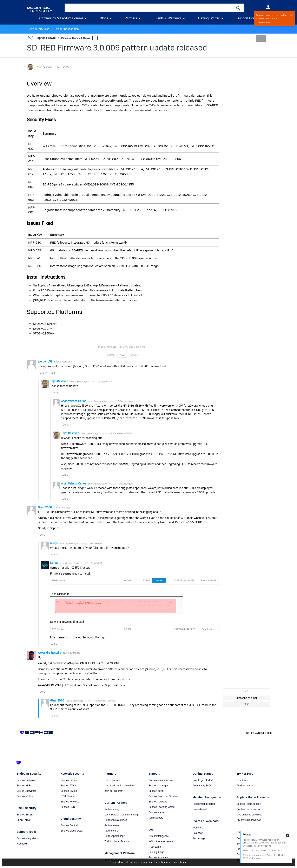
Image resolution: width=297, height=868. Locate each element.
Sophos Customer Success (163, 796)
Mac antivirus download (249, 815)
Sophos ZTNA (68, 786)
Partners (131, 18)
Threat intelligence (159, 836)
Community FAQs (202, 786)
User (268, 7)
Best (122, 355)
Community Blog (38, 29)
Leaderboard (199, 809)
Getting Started (209, 18)
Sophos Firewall (69, 780)
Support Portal (247, 18)
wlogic (55, 543)
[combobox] (148, 8)
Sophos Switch (69, 791)
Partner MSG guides (116, 820)
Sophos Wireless (70, 802)
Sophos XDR (24, 786)
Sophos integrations (27, 838)
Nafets (55, 563)
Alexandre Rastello (50, 652)
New (261, 38)
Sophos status (156, 812)
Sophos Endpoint (26, 780)
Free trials (242, 780)
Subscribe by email (246, 698)
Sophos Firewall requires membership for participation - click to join (149, 862)
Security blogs (156, 852)
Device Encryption (27, 791)
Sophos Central (69, 825)
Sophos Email (24, 815)
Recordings (199, 838)
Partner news (112, 825)
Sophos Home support (249, 804)
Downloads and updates (162, 780)
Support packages (159, 786)
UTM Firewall (68, 796)
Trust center (155, 847)
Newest (134, 355)
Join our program (114, 791)
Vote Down (46, 373)
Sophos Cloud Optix (71, 831)
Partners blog (112, 809)
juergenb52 (45, 361)
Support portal (156, 791)
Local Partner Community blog (121, 815)
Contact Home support (249, 809)
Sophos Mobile (25, 796)
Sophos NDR (68, 807)
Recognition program (204, 804)
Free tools (22, 844)
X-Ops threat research (161, 841)
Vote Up (40, 373)
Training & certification (117, 841)
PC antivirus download (249, 820)
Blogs (104, 18)
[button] (238, 8)
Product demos (245, 786)
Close (288, 835)
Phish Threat (24, 820)
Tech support (156, 818)
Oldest (111, 355)
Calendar (197, 833)
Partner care (111, 831)
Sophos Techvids (158, 802)
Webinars (198, 828)
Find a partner (112, 780)
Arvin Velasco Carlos (74, 401)
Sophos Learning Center (162, 807)
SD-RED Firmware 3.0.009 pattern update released (117, 48)
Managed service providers (119, 786)
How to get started (202, 780)
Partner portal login (115, 836)
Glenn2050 (45, 507)
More (93, 38)
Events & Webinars (167, 18)
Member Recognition (64, 29)
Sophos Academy (158, 857)
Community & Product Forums (61, 18)
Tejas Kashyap (44, 67)
